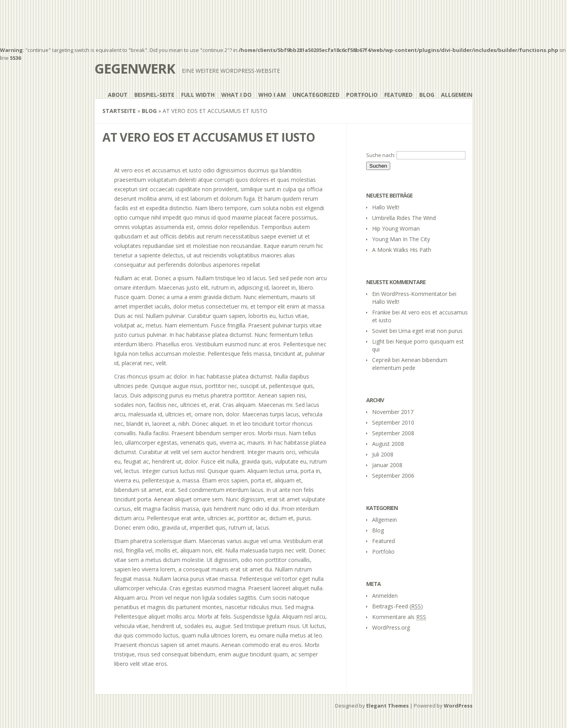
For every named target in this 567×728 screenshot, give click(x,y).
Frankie (381, 312)
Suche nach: (381, 155)
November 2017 (393, 412)
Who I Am (272, 95)
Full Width (198, 95)
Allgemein (457, 95)
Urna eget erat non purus (431, 331)
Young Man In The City (401, 239)
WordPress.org (391, 627)
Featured (398, 95)
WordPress (458, 706)
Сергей (381, 360)
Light (378, 341)
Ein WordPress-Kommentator (410, 294)
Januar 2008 (387, 465)
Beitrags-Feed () (397, 606)
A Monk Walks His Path (402, 250)
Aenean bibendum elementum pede (410, 364)
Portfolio (362, 95)
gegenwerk (135, 68)
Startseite (119, 111)
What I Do (236, 95)
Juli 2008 (383, 454)
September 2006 (393, 476)
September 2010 (393, 422)
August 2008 (388, 444)
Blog (427, 95)
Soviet (380, 331)
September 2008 (393, 433)
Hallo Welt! (386, 207)
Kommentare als (399, 617)
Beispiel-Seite (154, 95)
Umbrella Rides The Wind (404, 218)
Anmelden (385, 596)
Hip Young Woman (396, 228)
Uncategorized (316, 95)
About (118, 95)
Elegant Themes (387, 706)
